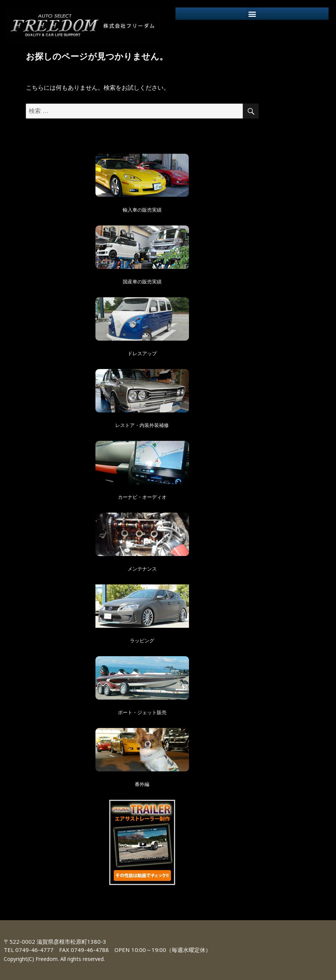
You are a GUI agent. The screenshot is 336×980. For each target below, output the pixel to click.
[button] (252, 14)
